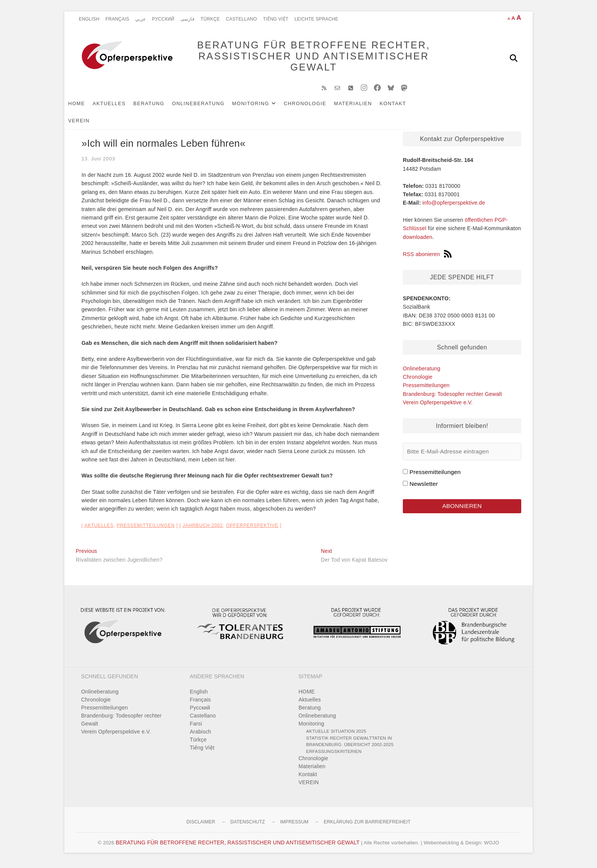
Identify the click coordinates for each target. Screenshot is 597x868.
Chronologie (316, 107)
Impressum (294, 826)
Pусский (163, 19)
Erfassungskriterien (334, 755)
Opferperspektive (252, 529)
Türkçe (210, 19)
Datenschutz (248, 826)
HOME (88, 107)
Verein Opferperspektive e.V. (438, 406)
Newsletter (424, 488)
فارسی (188, 19)
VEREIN (436, 107)
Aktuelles (121, 107)
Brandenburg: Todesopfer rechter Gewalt (452, 398)
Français (117, 19)
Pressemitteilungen (145, 529)
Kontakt (404, 107)
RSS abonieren (427, 258)
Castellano (241, 19)
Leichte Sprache (316, 19)
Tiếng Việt (276, 19)
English (89, 19)
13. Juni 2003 (98, 163)
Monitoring (262, 107)
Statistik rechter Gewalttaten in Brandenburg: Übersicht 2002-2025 (350, 745)
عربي (140, 19)
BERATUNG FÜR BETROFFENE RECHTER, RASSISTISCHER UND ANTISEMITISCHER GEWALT (302, 58)
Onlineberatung (210, 107)
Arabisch (201, 735)
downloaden (418, 241)
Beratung (160, 107)
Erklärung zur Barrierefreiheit (367, 826)
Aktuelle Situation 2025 (336, 735)
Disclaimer (201, 826)
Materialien (364, 107)
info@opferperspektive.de (454, 207)
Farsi (196, 727)
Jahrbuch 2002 (203, 529)
